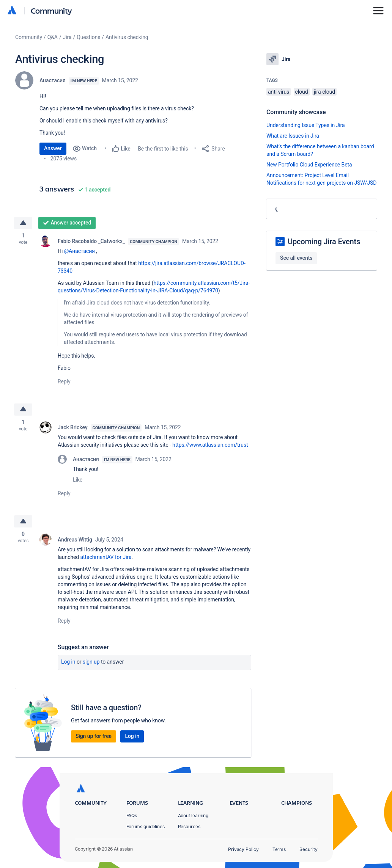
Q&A (53, 37)
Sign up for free (94, 736)
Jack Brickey (73, 428)
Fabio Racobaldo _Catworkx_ (91, 241)
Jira (67, 37)
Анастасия (53, 80)
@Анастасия (80, 251)
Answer (53, 148)
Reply (64, 381)
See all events (296, 258)
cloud (302, 92)
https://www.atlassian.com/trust (210, 445)
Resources (189, 826)
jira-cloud (324, 92)
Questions (88, 37)
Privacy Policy (243, 849)
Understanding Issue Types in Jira (306, 125)
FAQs (132, 815)
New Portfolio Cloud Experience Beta (309, 165)
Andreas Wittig (75, 540)
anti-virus (279, 92)
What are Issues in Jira (293, 136)
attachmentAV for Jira (106, 557)
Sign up (91, 662)
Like (78, 480)
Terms (279, 849)
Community (51, 10)
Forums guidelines (146, 826)
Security (308, 849)
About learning (193, 815)
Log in (68, 662)
